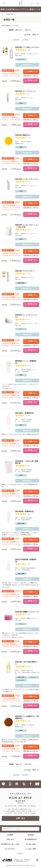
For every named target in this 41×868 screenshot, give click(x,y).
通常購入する (32, 80)
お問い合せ (21, 818)
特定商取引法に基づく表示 (10, 844)
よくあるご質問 (31, 849)
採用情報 (31, 835)
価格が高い (28, 30)
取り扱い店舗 (31, 844)
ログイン (20, 853)
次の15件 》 (27, 40)
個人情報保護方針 (31, 839)
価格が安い (19, 30)
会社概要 (10, 835)
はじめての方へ (10, 849)
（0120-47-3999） (20, 811)
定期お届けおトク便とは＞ (31, 76)
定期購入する (32, 71)
